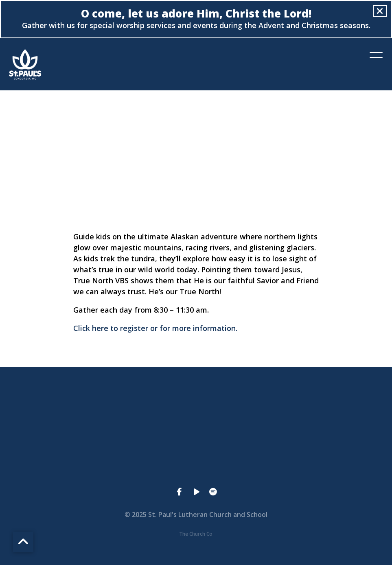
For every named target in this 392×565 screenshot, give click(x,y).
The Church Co (196, 534)
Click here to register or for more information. (155, 328)
